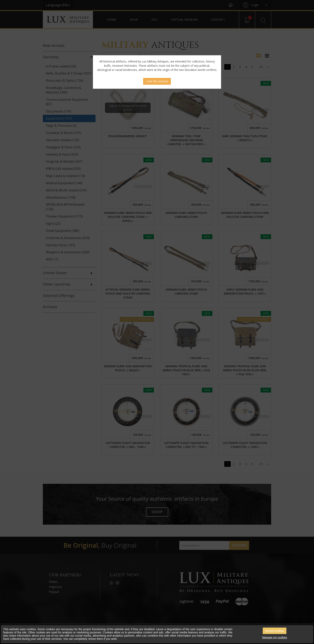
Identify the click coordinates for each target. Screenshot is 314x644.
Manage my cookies (275, 637)
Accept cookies (275, 631)
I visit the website (157, 81)
